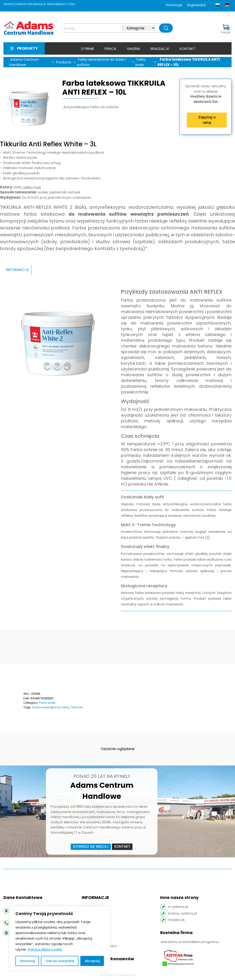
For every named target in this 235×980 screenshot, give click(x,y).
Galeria (133, 49)
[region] (60, 938)
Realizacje (160, 49)
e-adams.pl (178, 907)
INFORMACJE (17, 270)
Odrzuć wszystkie (60, 961)
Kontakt (187, 49)
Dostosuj (27, 961)
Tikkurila (77, 707)
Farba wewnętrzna (46, 707)
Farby (65, 707)
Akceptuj (92, 961)
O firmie (88, 49)
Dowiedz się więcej (91, 847)
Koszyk (226, 29)
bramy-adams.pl (183, 913)
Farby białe (47, 703)
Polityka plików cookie (45, 949)
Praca (110, 49)
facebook (176, 920)
